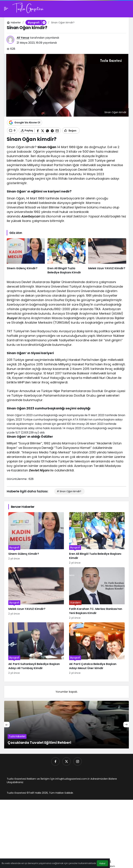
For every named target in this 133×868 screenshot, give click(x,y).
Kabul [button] (102, 863)
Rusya (12, 318)
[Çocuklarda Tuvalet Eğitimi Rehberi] (66, 725)
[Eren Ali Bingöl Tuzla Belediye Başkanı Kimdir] (66, 256)
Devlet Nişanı (39, 470)
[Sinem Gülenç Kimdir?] (26, 256)
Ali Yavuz (23, 38)
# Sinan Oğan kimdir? (69, 491)
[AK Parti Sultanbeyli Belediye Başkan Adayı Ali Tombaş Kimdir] (36, 649)
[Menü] (6, 9)
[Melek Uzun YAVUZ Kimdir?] (107, 256)
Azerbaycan (31, 216)
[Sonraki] (126, 725)
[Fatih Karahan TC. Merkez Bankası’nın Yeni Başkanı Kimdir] (97, 593)
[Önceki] (7, 725)
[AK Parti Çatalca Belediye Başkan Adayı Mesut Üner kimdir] (97, 649)
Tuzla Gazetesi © (18, 793)
